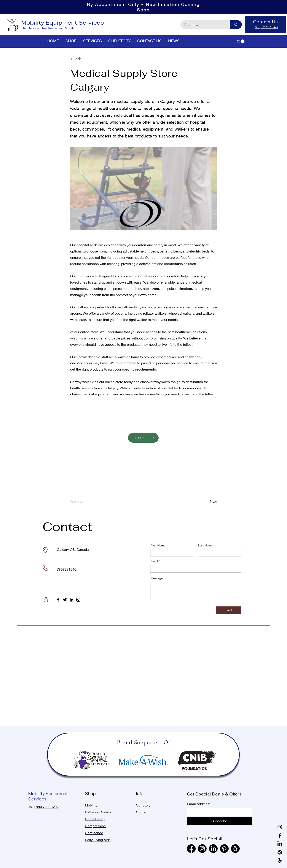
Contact (142, 812)
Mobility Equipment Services (63, 23)
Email (154, 561)
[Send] (228, 610)
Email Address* (199, 804)
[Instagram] (78, 600)
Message (157, 578)
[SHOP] (143, 438)
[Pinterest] (280, 852)
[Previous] (85, 502)
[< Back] (85, 59)
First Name (158, 545)
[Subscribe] (219, 821)
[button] (241, 41)
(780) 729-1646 (46, 807)
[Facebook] (58, 600)
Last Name (205, 545)
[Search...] (202, 25)
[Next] (206, 502)
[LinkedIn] (72, 600)
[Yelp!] (280, 861)
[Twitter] (65, 600)
